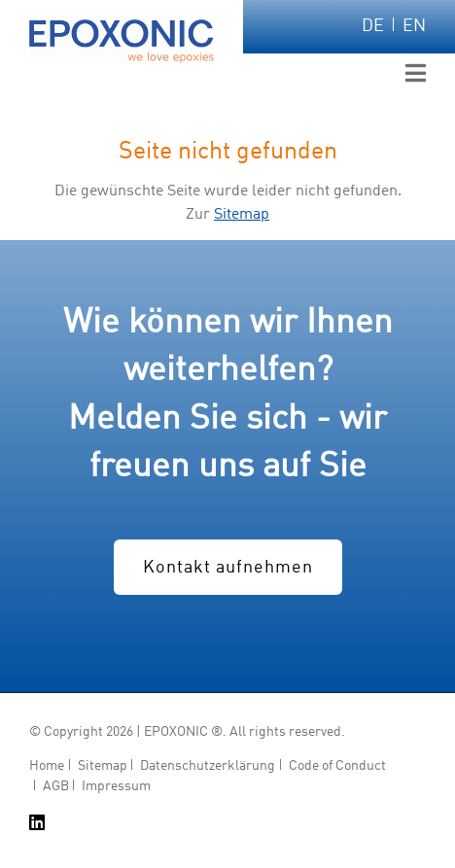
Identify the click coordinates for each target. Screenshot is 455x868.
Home (47, 766)
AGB (56, 787)
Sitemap (242, 215)
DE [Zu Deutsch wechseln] (373, 26)
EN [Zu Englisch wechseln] (414, 26)
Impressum (116, 787)
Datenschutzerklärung (208, 766)
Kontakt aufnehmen (228, 568)
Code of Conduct (337, 766)
